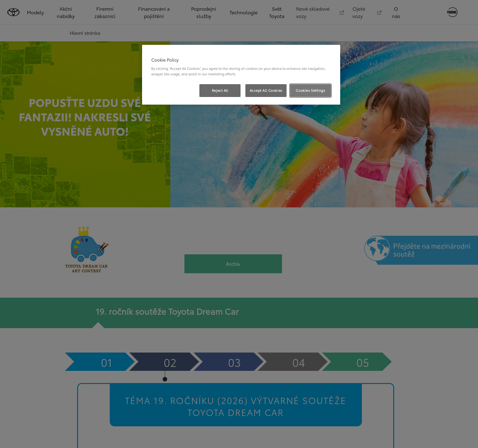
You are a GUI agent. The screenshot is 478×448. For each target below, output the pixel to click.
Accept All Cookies (266, 90)
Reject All (220, 90)
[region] (241, 75)
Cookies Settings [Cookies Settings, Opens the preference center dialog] (310, 90)
